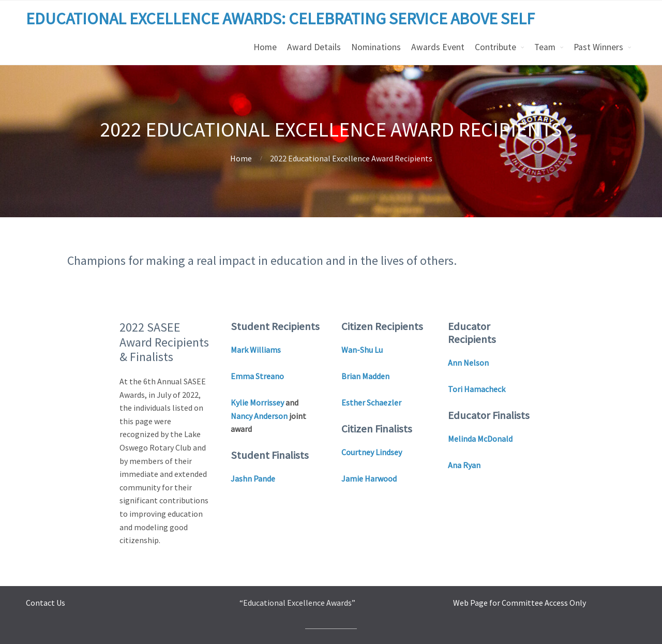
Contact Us (46, 603)
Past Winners (598, 47)
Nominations (376, 47)
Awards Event (438, 47)
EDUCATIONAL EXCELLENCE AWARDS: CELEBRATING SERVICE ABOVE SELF (280, 19)
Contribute (495, 47)
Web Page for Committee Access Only (520, 603)
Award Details (314, 47)
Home (265, 47)
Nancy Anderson (259, 416)
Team (545, 47)
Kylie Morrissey (257, 402)
